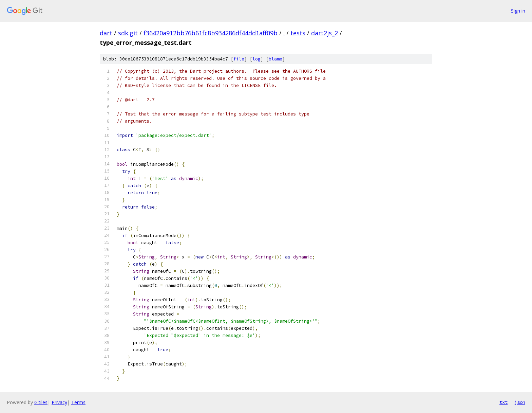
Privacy (59, 402)
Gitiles (41, 402)
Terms (78, 402)
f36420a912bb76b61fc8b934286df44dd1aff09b (211, 33)
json (520, 402)
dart (106, 33)
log (256, 59)
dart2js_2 (325, 33)
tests (298, 33)
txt (503, 402)
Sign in (518, 11)
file (239, 59)
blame (275, 59)
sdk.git (128, 33)
